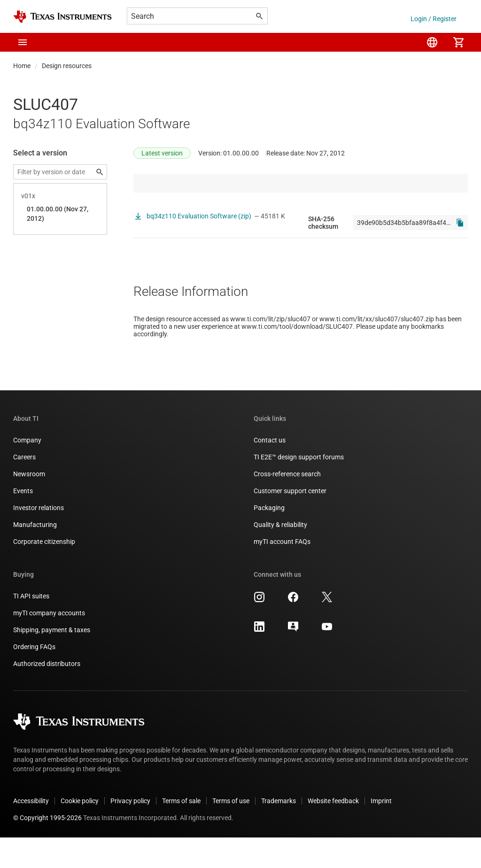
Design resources (67, 66)
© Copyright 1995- (47, 848)
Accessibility (31, 831)
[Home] (62, 17)
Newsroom (29, 504)
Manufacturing (35, 555)
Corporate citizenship (44, 572)
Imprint (381, 831)
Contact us (270, 471)
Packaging (269, 538)
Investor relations (39, 538)
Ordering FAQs (34, 677)
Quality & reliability (280, 555)
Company (27, 471)
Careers (24, 488)
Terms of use (231, 831)
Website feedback (333, 831)
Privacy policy (130, 831)
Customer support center (290, 521)
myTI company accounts (49, 643)
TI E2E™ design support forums (299, 488)
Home (22, 66)
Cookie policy (80, 831)
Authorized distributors (47, 694)
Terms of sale (181, 831)
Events (23, 521)
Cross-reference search (287, 504)
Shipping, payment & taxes (52, 660)
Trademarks (279, 831)
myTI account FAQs (282, 572)
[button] (23, 42)
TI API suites (31, 627)
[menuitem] (432, 42)
